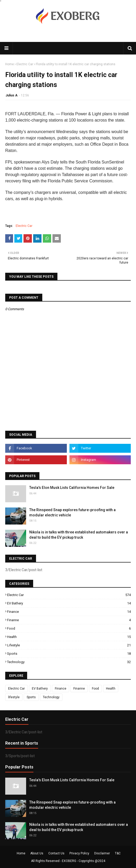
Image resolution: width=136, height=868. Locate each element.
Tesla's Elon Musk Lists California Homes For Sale (72, 488)
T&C (118, 853)
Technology (69, 662)
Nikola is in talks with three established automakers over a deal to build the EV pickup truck (79, 535)
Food (69, 628)
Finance (69, 612)
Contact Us (56, 853)
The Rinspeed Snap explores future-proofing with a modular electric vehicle (72, 512)
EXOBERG (69, 861)
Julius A (11, 95)
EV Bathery (69, 603)
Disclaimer (102, 853)
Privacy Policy (79, 853)
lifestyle (69, 645)
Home (10, 64)
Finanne (69, 620)
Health (69, 637)
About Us (37, 853)
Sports (69, 654)
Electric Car (25, 64)
